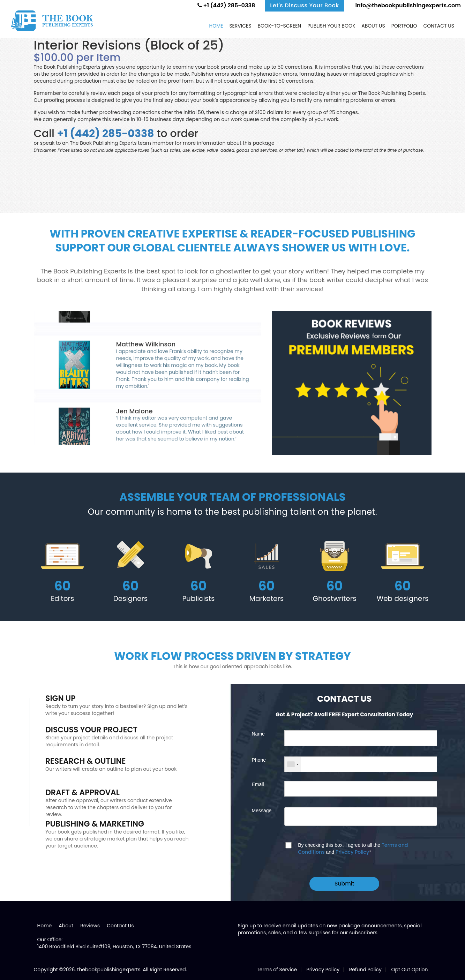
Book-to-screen (279, 26)
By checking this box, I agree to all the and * (353, 849)
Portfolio (404, 26)
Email (258, 784)
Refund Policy (365, 970)
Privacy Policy (352, 852)
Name (258, 734)
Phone (259, 760)
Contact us (439, 26)
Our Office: (50, 940)
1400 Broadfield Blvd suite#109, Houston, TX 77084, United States (114, 947)
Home (216, 26)
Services (240, 26)
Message (262, 811)
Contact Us (120, 926)
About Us (373, 26)
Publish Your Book (331, 26)
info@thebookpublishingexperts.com (407, 5)
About (66, 926)
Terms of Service (277, 970)
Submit (344, 884)
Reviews (90, 926)
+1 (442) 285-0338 (226, 5)
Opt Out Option (409, 970)
